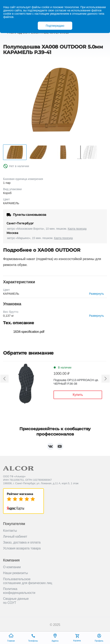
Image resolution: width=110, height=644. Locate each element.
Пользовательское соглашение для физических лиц (28, 581)
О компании (12, 567)
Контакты (10, 531)
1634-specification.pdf (29, 332)
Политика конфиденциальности (19, 591)
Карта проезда (77, 229)
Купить (77, 395)
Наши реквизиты (16, 573)
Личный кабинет (15, 536)
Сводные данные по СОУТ (16, 601)
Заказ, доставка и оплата (22, 542)
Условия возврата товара (22, 548)
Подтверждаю (55, 26)
